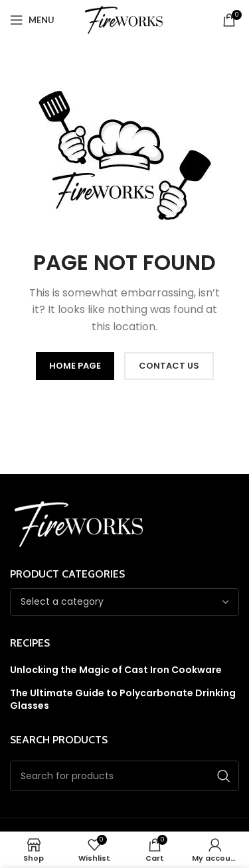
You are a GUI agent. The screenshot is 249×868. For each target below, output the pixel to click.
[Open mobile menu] (32, 20)
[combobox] (124, 602)
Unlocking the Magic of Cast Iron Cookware (116, 670)
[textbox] (62, 601)
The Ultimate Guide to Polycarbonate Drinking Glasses (123, 700)
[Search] (124, 776)
